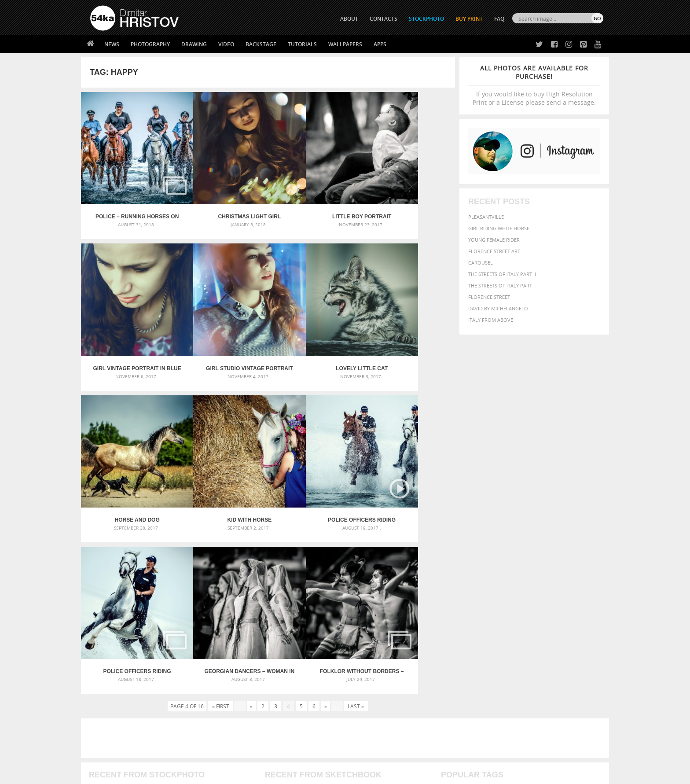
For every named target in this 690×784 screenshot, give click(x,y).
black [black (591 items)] (478, 591)
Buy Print (469, 19)
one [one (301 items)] (555, 609)
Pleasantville (486, 217)
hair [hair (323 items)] (596, 600)
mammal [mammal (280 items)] (497, 609)
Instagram (368, 702)
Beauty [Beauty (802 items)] (454, 591)
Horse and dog (315, 331)
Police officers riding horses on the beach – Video (128, 464)
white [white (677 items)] (475, 625)
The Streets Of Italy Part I (501, 285)
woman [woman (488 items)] (498, 626)
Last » (356, 498)
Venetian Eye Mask (234, 754)
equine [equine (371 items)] (506, 600)
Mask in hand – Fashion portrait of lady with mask (156, 603)
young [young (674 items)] (522, 625)
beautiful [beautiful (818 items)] (566, 581)
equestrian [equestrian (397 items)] (480, 600)
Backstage (261, 44)
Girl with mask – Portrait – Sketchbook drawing (328, 603)
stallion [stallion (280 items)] (577, 617)
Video (226, 44)
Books (226, 701)
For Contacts (235, 723)
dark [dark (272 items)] (574, 592)
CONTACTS (384, 19)
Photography (150, 44)
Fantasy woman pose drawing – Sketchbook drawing (334, 592)
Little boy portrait (315, 198)
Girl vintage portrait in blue (408, 198)
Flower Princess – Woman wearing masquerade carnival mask (169, 624)
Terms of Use (212, 774)
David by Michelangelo (498, 308)
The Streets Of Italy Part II (502, 274)
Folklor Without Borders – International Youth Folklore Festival (408, 464)
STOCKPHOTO (426, 19)
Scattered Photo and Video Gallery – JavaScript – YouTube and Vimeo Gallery (169, 582)
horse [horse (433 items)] (462, 608)
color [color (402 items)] (547, 591)
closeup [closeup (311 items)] (527, 592)
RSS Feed (273, 754)
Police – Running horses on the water (128, 198)
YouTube (365, 725)
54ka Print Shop (110, 679)
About (226, 679)
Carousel (481, 263)
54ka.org (163, 774)
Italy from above (491, 320)
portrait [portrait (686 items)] (525, 616)
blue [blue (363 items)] (494, 591)
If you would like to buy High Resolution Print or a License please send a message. (534, 85)
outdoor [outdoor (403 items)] (574, 608)
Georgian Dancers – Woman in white (315, 464)
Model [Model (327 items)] (516, 608)
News (112, 44)
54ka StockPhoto (112, 690)
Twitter (365, 679)
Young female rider (494, 240)
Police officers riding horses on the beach (221, 464)
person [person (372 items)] (499, 617)
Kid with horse (408, 331)
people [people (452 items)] (479, 617)
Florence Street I (490, 297)
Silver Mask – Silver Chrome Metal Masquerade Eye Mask (162, 613)
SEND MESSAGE (526, 696)
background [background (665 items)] (524, 581)
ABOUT (349, 19)
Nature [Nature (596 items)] (537, 608)
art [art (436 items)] (469, 582)
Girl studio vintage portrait (128, 331)
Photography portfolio (122, 701)
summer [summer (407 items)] (452, 626)
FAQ (499, 19)
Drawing (194, 44)
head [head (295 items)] (447, 609)
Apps (380, 44)
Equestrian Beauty (182, 754)
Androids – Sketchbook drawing (308, 582)
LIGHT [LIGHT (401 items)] (480, 608)
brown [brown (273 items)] (509, 592)
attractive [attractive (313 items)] (487, 582)
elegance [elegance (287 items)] (452, 600)
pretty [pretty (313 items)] (550, 617)
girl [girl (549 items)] (584, 600)
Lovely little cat (221, 331)
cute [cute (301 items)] (562, 592)
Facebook (367, 690)
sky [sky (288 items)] (563, 617)
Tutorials (302, 44)
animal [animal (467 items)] (452, 582)
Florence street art (494, 251)
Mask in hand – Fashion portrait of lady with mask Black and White (169, 592)
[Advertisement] (347, 530)
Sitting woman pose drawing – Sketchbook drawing (333, 624)
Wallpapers (345, 44)
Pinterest (367, 713)
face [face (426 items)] (523, 600)
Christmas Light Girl (221, 198)
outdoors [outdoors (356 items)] (455, 617)
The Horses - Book (113, 712)
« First (221, 498)
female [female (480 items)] (565, 600)
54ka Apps (102, 723)
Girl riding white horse (499, 228)
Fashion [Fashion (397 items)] (542, 600)
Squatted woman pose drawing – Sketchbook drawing (337, 613)
